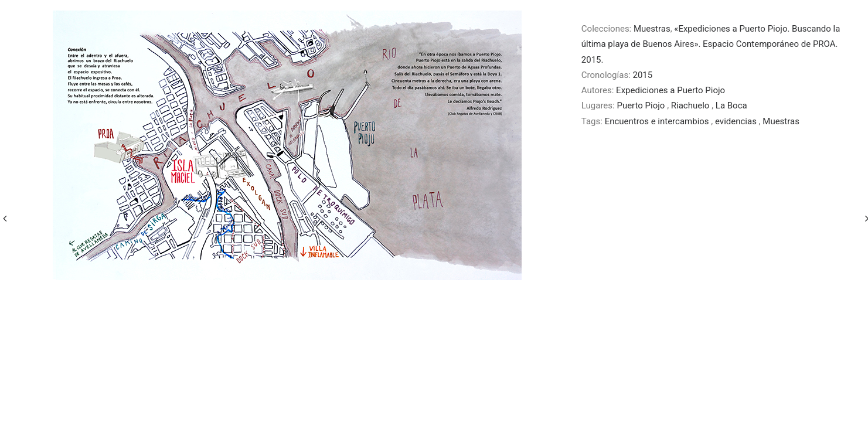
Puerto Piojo (642, 105)
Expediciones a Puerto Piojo (670, 90)
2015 (643, 75)
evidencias (737, 121)
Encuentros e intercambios (658, 121)
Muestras (652, 29)
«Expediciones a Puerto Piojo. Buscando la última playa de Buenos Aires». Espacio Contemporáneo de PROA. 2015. (711, 44)
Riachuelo (691, 105)
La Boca (731, 105)
